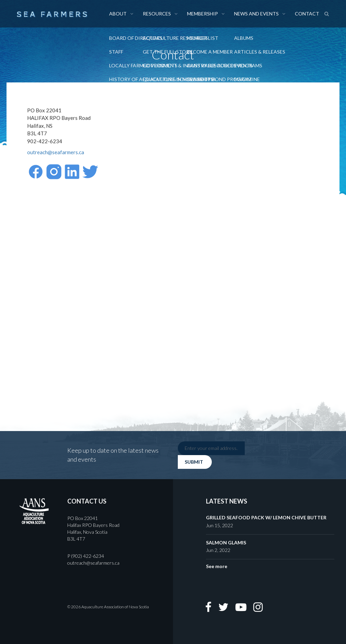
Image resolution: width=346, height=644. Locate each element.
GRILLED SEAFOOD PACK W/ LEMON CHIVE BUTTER (266, 517)
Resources (157, 14)
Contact (307, 14)
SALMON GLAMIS (226, 543)
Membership (203, 14)
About (118, 14)
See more (217, 566)
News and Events (256, 14)
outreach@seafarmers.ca (56, 152)
